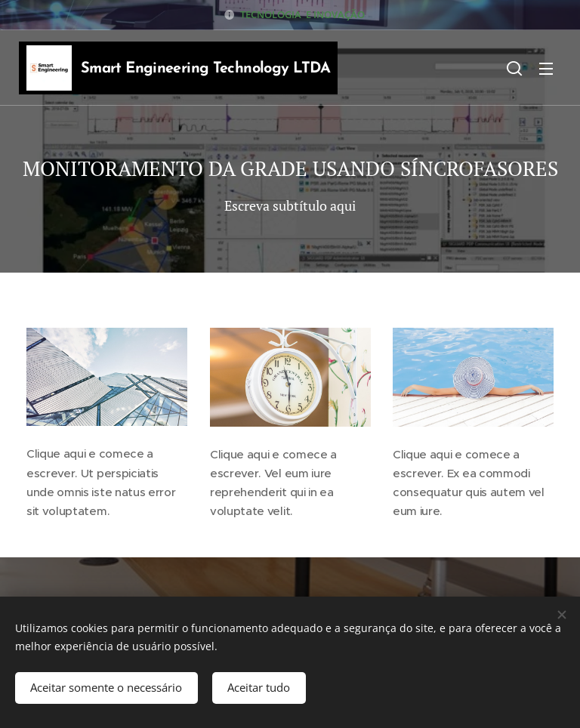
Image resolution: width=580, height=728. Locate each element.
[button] (514, 68)
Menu (546, 69)
